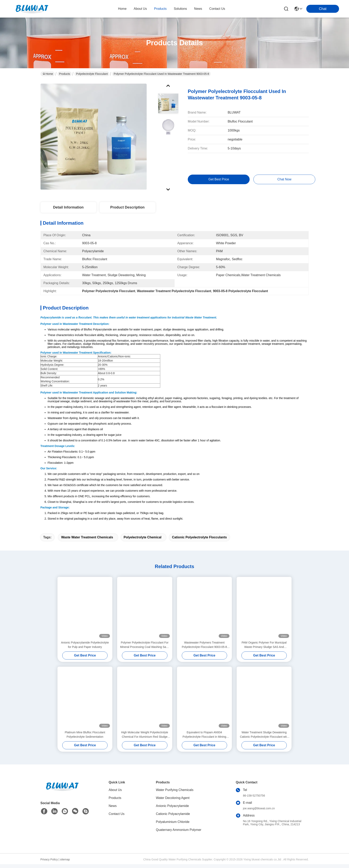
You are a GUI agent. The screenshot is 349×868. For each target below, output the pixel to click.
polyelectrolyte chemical (143, 541)
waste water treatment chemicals (87, 541)
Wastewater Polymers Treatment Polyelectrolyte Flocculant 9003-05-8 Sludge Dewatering (204, 649)
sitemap (65, 863)
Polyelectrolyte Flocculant (92, 74)
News (113, 810)
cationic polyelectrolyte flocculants (199, 541)
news (198, 9)
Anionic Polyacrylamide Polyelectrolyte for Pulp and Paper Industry (85, 649)
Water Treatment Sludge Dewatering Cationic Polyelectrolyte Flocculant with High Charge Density (264, 739)
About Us (115, 794)
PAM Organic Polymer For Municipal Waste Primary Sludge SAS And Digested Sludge (264, 649)
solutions (180, 9)
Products (65, 74)
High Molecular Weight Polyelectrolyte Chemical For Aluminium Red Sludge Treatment (145, 739)
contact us (217, 9)
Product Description (127, 207)
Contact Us (117, 818)
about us (140, 9)
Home (122, 9)
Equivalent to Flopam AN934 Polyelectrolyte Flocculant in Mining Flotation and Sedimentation (204, 739)
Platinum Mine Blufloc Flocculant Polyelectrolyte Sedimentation (85, 738)
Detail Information (68, 207)
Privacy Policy (49, 863)
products (160, 9)
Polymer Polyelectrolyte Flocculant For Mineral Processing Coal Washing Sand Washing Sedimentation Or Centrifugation (145, 649)
